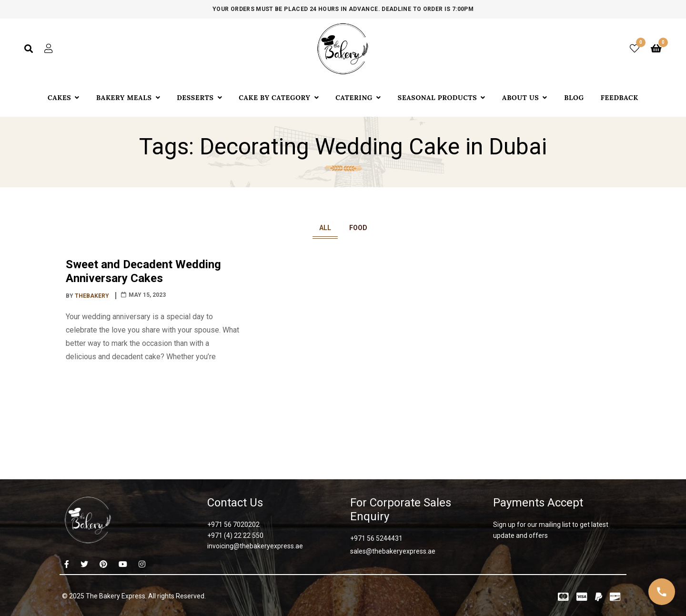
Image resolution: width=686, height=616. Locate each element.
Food (358, 228)
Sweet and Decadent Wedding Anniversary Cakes (143, 271)
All (325, 228)
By (88, 296)
